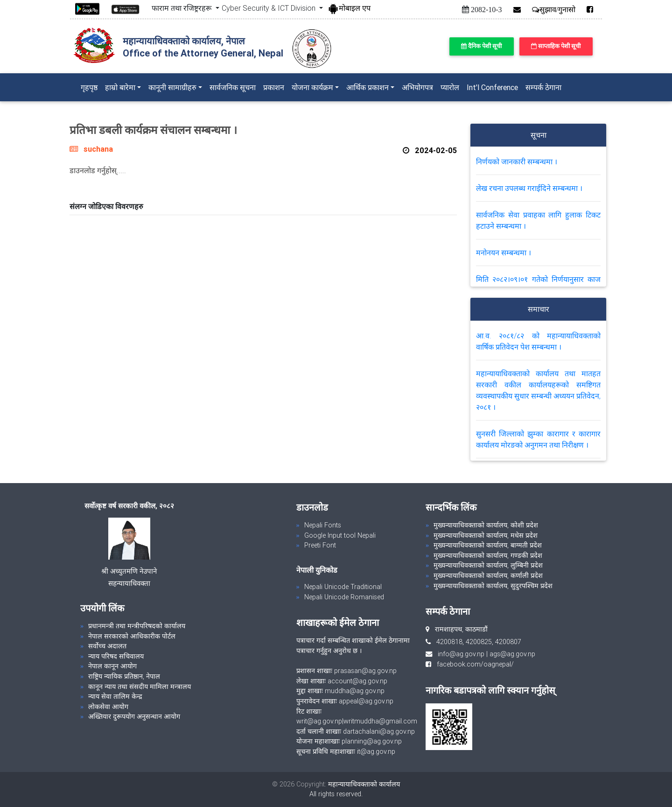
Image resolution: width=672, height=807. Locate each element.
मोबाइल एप (349, 8)
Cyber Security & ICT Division (269, 8)
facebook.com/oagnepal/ (472, 664)
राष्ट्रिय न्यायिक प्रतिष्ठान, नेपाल (124, 676)
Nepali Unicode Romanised (344, 597)
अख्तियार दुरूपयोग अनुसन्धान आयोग (134, 716)
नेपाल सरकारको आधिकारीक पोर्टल (132, 636)
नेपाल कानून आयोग (112, 666)
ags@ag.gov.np (512, 654)
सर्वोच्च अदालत (107, 646)
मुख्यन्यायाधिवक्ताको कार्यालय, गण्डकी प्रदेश (488, 555)
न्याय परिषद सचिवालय (116, 656)
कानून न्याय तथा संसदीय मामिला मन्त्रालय (140, 687)
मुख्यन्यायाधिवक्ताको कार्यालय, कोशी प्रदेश (486, 525)
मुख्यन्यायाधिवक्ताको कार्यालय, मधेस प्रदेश (486, 535)
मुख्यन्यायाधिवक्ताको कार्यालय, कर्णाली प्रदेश (488, 575)
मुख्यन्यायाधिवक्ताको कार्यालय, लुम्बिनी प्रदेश (488, 565)
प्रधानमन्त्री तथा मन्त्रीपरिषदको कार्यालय (137, 626)
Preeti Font (320, 545)
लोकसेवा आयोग (108, 707)
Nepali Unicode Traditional (343, 587)
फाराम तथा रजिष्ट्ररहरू (182, 8)
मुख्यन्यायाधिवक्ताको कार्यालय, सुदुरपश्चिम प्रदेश (493, 586)
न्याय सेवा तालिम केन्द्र (115, 696)
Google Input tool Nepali (340, 535)
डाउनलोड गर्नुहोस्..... (98, 170)
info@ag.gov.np (461, 654)
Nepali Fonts (323, 525)
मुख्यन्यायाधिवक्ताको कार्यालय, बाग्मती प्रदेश (488, 545)
